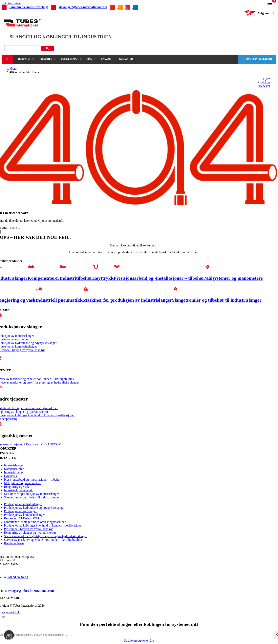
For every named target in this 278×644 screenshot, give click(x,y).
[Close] (3, 617)
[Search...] (27, 228)
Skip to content (11, 3)
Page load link (11, 612)
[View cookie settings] (9, 635)
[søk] (21, 48)
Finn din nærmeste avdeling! (29, 7)
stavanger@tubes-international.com (83, 7)
